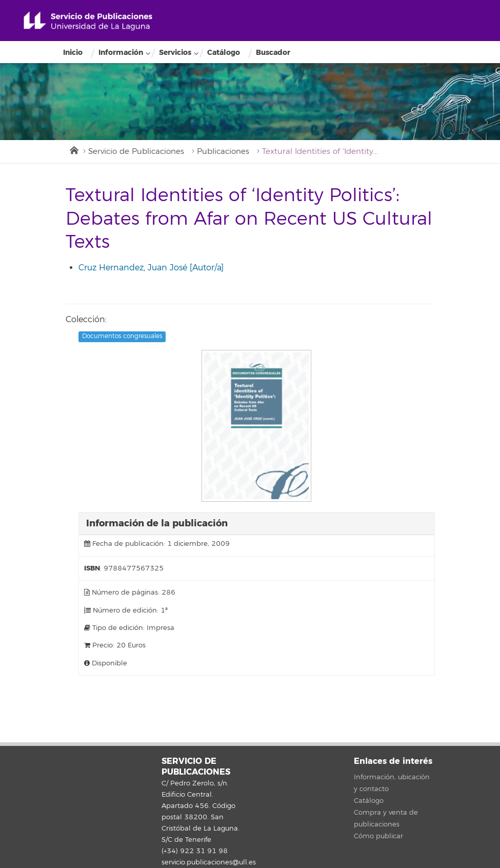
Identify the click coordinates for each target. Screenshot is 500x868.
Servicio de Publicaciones (136, 152)
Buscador (273, 53)
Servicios (175, 53)
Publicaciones (223, 152)
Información (121, 53)
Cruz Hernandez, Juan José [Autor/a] (151, 268)
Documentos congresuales (122, 336)
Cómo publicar (378, 836)
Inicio (73, 53)
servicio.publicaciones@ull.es (209, 862)
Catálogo (224, 53)
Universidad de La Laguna (88, 21)
